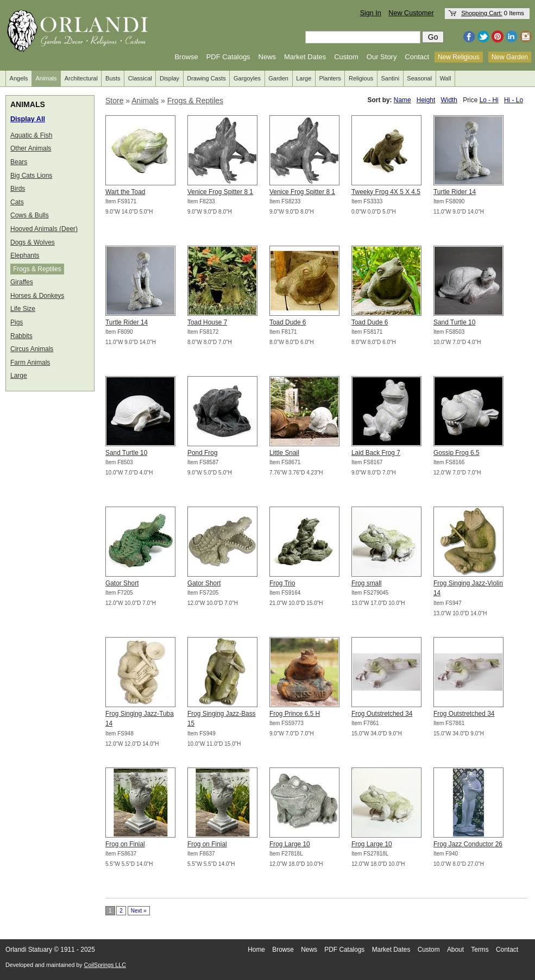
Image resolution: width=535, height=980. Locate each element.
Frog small (367, 583)
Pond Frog (203, 453)
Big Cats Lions (31, 176)
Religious (361, 78)
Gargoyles (247, 78)
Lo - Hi (489, 100)
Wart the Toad (125, 192)
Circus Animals (32, 349)
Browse (186, 57)
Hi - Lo (514, 100)
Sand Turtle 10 (454, 322)
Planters (330, 78)
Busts (113, 78)
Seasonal (419, 78)
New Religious (459, 57)
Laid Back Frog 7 (376, 453)
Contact (417, 57)
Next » (139, 911)
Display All (28, 119)
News (267, 57)
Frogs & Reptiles (37, 269)
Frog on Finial (125, 844)
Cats (17, 202)
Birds (18, 189)
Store (114, 101)
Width (449, 100)
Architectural (81, 78)
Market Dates (305, 57)
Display (169, 78)
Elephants (25, 255)
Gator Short (122, 583)
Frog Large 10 (290, 844)
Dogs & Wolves (33, 242)
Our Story (382, 57)
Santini (390, 78)
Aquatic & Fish (31, 135)
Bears (19, 162)
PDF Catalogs (228, 57)
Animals (46, 78)
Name (402, 100)
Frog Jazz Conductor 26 (468, 844)
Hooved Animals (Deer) (44, 229)
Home (256, 950)
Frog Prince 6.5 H (295, 714)
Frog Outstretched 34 (382, 714)
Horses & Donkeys (37, 296)
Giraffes (22, 282)
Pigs (17, 322)
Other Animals (31, 148)
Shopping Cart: (482, 13)
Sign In (371, 13)
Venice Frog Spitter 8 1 (220, 192)
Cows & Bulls (30, 215)
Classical (140, 78)
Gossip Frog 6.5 (457, 453)
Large (304, 78)
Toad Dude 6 (288, 322)
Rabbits (21, 336)
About (455, 950)
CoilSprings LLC (105, 965)
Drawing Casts (206, 78)
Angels (19, 78)
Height (426, 100)
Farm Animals (30, 363)
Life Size (23, 309)
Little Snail (284, 453)
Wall (445, 78)
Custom (346, 57)
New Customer (411, 13)
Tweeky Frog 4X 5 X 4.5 (386, 192)
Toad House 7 (207, 322)
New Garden (510, 57)
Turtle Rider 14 (455, 192)
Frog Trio (282, 583)
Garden (278, 78)
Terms (480, 950)
